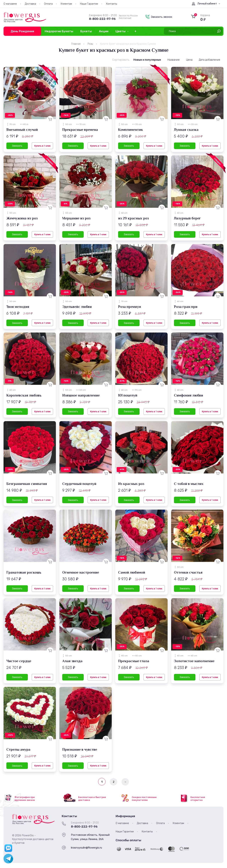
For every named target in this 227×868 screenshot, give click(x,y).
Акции (104, 31)
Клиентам (66, 4)
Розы (90, 44)
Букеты (86, 31)
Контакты (112, 4)
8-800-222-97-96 (102, 19)
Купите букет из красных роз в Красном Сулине (128, 44)
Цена (189, 60)
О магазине (10, 4)
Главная (76, 44)
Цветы (121, 31)
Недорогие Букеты (59, 31)
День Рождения (22, 31)
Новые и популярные (147, 60)
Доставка (30, 4)
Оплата (48, 4)
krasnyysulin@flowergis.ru (86, 848)
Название (174, 60)
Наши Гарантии (89, 4)
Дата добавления (209, 60)
